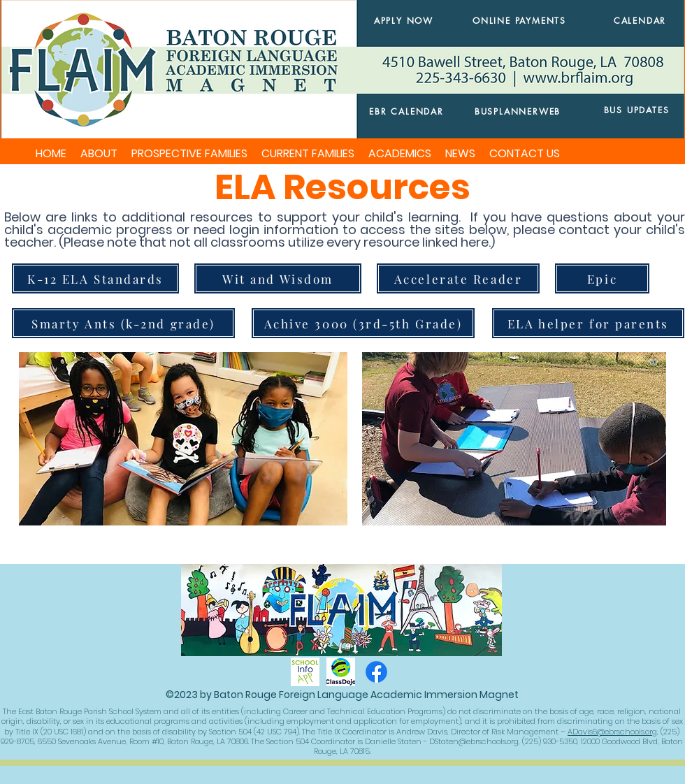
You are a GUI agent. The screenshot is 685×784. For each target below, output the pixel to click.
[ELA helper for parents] (588, 323)
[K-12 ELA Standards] (95, 278)
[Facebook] (376, 672)
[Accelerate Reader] (458, 278)
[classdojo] (341, 672)
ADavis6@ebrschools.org (612, 732)
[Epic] (602, 278)
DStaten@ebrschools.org (474, 741)
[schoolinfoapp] (305, 672)
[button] (99, 154)
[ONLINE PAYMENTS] (519, 21)
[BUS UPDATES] (636, 110)
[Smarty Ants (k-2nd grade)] (123, 323)
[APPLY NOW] (404, 21)
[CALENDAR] (640, 21)
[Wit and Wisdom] (278, 278)
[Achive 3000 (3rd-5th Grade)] (363, 323)
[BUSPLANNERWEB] (518, 111)
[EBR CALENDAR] (406, 111)
